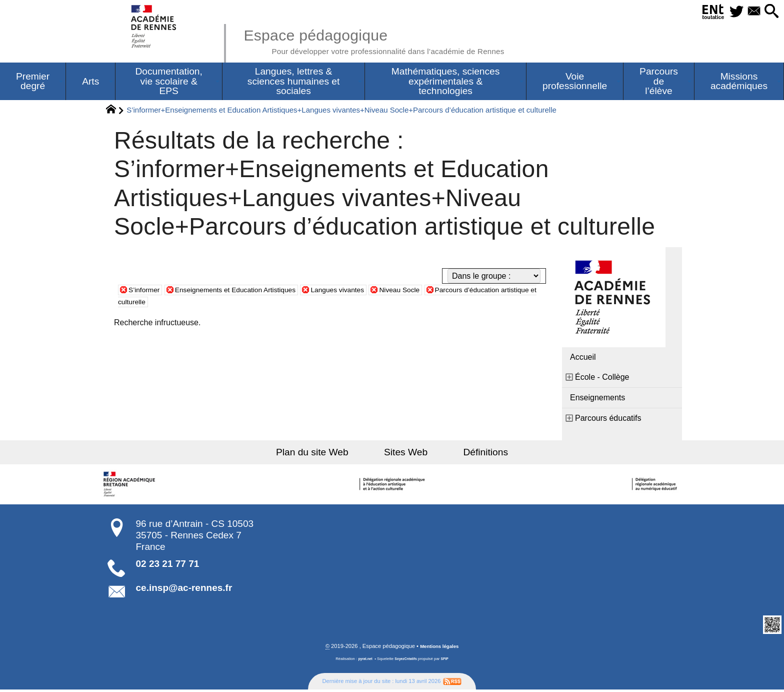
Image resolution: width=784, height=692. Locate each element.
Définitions (472, 454)
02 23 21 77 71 (168, 566)
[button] (769, 12)
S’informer (147, 291)
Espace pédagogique (395, 40)
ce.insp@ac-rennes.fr (184, 590)
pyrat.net (363, 661)
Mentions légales (439, 648)
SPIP (447, 661)
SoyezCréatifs (406, 661)
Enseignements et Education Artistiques (250, 291)
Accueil (583, 359)
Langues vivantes (368, 291)
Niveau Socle (437, 291)
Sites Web (406, 454)
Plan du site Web (326, 454)
